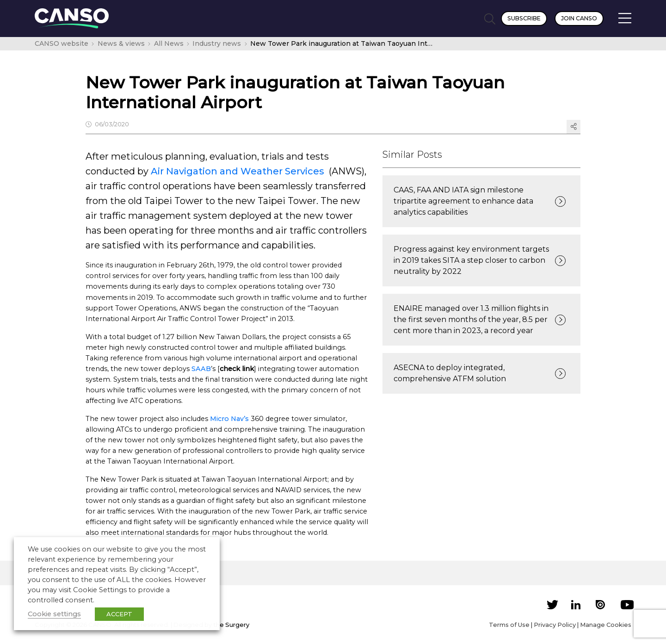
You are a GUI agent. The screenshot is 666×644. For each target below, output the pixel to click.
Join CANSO (579, 18)
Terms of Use (509, 625)
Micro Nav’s (229, 419)
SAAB (201, 369)
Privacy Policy (555, 625)
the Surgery (231, 625)
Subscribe (524, 18)
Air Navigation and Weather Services (237, 171)
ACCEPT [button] (119, 614)
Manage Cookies (606, 625)
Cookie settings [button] (54, 614)
